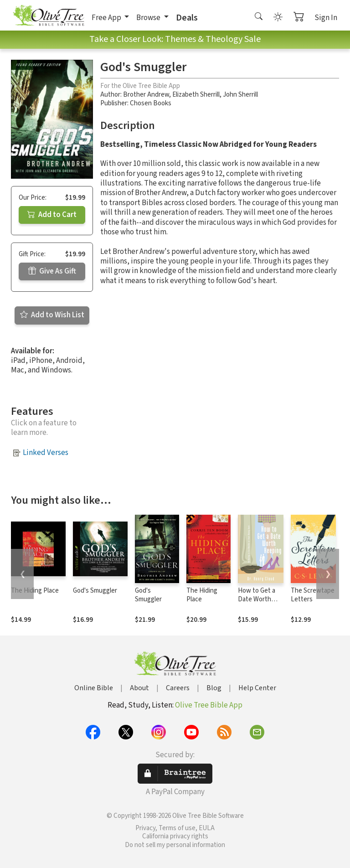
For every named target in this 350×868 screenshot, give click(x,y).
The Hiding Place (35, 591)
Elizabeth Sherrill (196, 95)
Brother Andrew (146, 95)
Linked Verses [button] (46, 453)
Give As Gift (52, 271)
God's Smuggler (95, 591)
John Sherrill (240, 95)
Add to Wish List (52, 315)
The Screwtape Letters (313, 595)
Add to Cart (52, 215)
